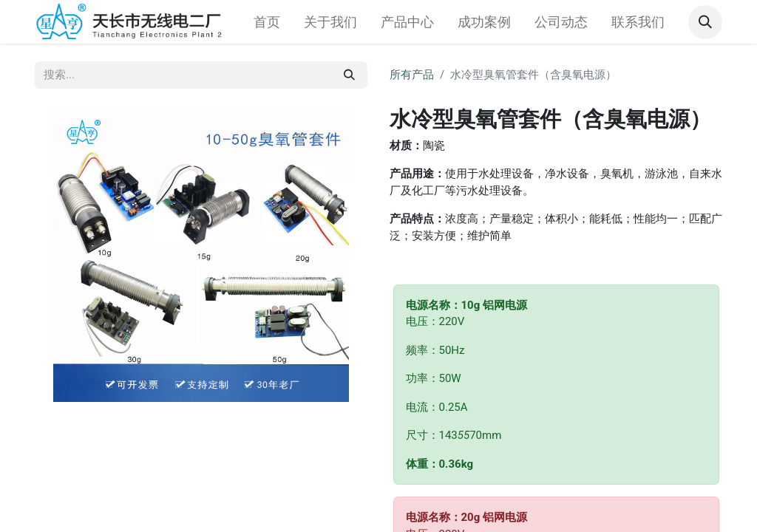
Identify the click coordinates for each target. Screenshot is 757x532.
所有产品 (412, 75)
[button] (705, 22)
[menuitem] (267, 22)
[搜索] (349, 75)
